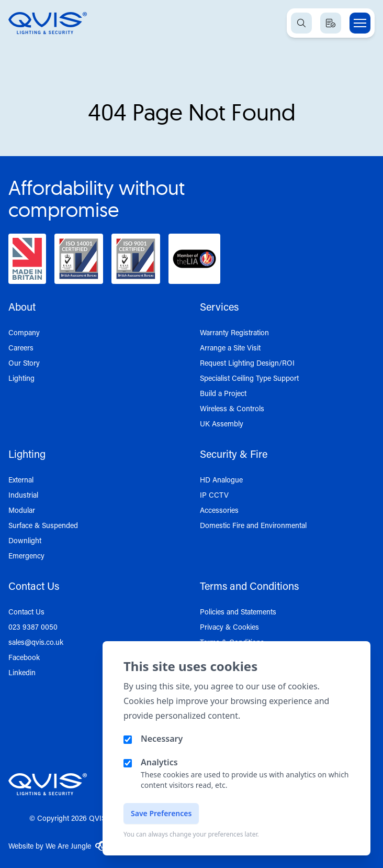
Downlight (25, 540)
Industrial (23, 495)
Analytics (159, 762)
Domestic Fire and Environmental (253, 525)
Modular (22, 510)
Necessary (162, 739)
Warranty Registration (234, 332)
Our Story (24, 363)
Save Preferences (161, 813)
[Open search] (301, 23)
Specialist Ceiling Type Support (249, 378)
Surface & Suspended (43, 525)
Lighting (21, 378)
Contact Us (26, 612)
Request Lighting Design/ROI (247, 363)
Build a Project (223, 393)
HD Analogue (221, 480)
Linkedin (22, 672)
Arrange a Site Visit (230, 348)
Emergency (26, 556)
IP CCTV (214, 495)
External (21, 480)
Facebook (24, 657)
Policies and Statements (238, 612)
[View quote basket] (331, 23)
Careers (21, 348)
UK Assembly (222, 424)
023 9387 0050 (33, 627)
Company (24, 332)
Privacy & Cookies (229, 627)
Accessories (219, 510)
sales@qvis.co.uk (36, 642)
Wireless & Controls (232, 408)
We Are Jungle (77, 846)
